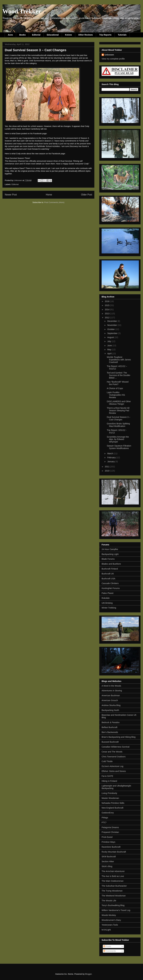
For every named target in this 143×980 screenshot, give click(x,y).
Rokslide (106, 598)
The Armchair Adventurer (113, 871)
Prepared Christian (110, 832)
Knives (69, 35)
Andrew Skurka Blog (111, 705)
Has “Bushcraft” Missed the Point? (118, 383)
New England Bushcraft (112, 808)
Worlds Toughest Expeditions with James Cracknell (119, 360)
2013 (107, 314)
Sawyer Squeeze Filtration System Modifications (119, 447)
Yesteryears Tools (110, 925)
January (111, 462)
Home (49, 195)
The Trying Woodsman (112, 891)
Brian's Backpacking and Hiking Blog (119, 737)
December (112, 321)
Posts (107, 946)
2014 (107, 310)
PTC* (104, 822)
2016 (107, 301)
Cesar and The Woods (112, 752)
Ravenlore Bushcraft (111, 847)
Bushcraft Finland (110, 569)
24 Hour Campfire (110, 549)
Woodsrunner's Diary (111, 920)
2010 (107, 471)
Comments (110, 951)
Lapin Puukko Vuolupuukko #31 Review (116, 395)
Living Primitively (109, 793)
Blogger (88, 974)
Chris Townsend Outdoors (114, 757)
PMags (105, 818)
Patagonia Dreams (110, 827)
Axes (10, 35)
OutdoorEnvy (108, 813)
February (112, 458)
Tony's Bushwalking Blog (113, 905)
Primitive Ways (108, 842)
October (111, 329)
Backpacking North (110, 710)
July (109, 341)
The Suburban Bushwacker (114, 886)
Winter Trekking (109, 608)
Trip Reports (105, 35)
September (113, 333)
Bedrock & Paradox (111, 722)
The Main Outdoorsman (113, 881)
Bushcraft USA (108, 579)
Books (22, 35)
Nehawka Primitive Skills (113, 803)
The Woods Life (109, 901)
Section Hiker (108, 861)
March (110, 453)
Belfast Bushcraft (109, 727)
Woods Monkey (109, 915)
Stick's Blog (107, 866)
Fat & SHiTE (107, 776)
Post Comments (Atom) (54, 202)
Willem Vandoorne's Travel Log (116, 910)
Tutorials (122, 35)
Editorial (36, 35)
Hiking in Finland (109, 781)
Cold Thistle (107, 761)
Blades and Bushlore (111, 564)
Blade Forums (108, 559)
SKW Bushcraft (109, 857)
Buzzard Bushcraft (110, 742)
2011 (107, 467)
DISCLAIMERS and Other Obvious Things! (119, 403)
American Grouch (110, 700)
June (110, 346)
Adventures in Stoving (112, 691)
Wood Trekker (22, 11)
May (109, 350)
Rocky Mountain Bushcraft (114, 852)
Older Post (87, 195)
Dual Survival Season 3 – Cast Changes (118, 418)
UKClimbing (107, 603)
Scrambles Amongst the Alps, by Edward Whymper (118, 439)
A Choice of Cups (115, 388)
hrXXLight (106, 930)
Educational (53, 35)
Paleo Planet (107, 593)
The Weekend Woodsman (114, 896)
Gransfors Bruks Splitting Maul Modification (118, 425)
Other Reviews (86, 35)
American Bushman (111, 695)
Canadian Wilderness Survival (116, 747)
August (111, 337)
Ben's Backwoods (110, 732)
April (110, 354)
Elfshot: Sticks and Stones (114, 771)
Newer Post (11, 195)
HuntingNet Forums (111, 588)
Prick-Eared (107, 837)
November (112, 325)
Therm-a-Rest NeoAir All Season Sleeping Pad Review (118, 411)
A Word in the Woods (111, 686)
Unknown (109, 55)
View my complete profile (113, 59)
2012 (107, 318)
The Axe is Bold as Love (113, 876)
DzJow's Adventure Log (112, 766)
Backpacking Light (110, 554)
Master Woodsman (110, 798)
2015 (107, 305)
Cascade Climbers (110, 583)
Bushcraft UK (108, 574)
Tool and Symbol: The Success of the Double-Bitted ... (119, 375)
